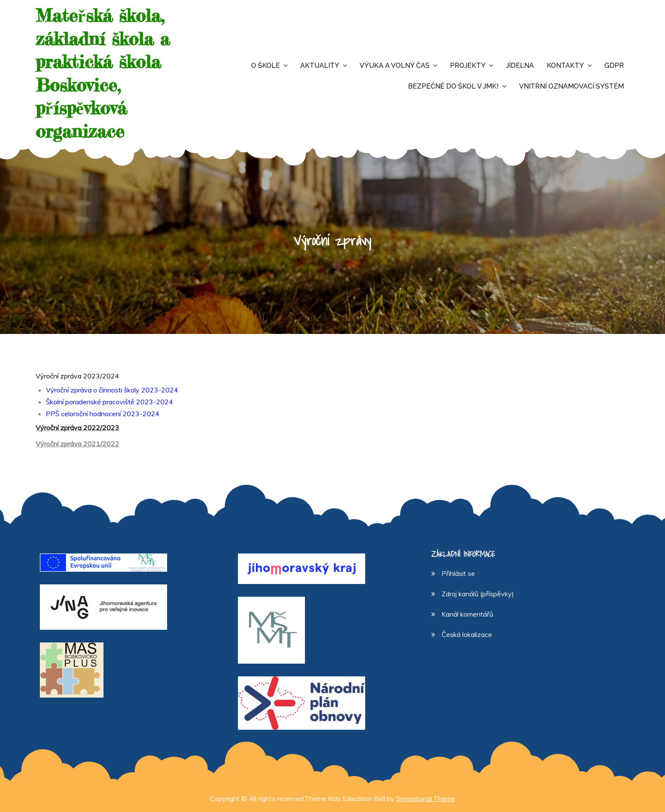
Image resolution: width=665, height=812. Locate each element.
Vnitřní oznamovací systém (571, 86)
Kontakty (565, 65)
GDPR (614, 65)
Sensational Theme (426, 798)
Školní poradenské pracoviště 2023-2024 (109, 402)
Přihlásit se (458, 573)
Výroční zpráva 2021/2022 (77, 444)
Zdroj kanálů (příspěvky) (478, 594)
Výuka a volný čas (395, 65)
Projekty (468, 65)
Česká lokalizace (467, 634)
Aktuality (320, 65)
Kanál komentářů (467, 614)
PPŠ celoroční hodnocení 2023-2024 (103, 414)
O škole (265, 65)
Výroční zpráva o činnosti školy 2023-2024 (112, 390)
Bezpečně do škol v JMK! (453, 86)
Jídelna (520, 65)
